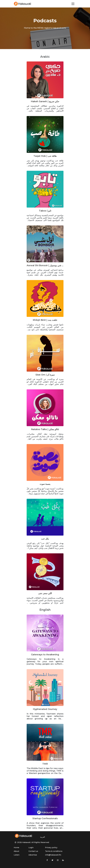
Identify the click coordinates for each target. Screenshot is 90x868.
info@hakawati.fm (53, 855)
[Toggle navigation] (73, 4)
